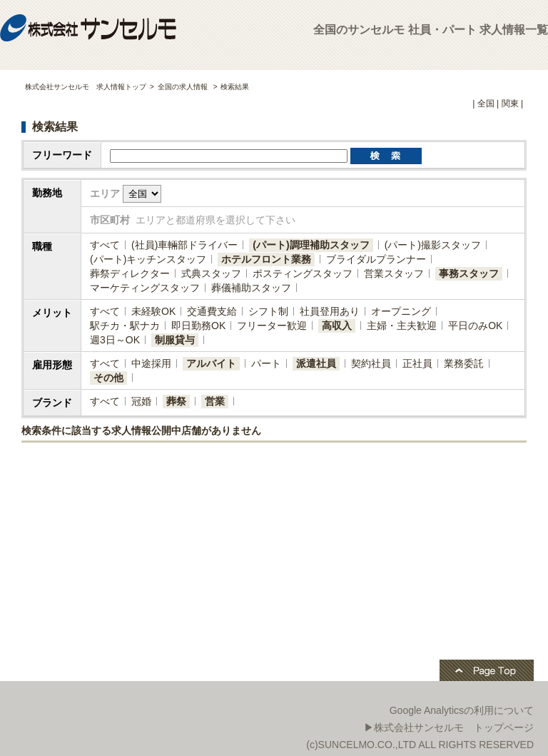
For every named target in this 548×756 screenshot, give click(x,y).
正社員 (417, 363)
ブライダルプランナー (376, 259)
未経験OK (153, 311)
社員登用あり (330, 311)
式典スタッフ (211, 273)
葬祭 (176, 401)
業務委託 (464, 363)
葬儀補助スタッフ (251, 288)
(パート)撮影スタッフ (433, 245)
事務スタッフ (469, 273)
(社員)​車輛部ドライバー (184, 245)
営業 (215, 401)
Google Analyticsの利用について (462, 710)
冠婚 (141, 401)
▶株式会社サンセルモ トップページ (449, 727)
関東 (510, 104)
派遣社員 (316, 363)
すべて (105, 245)
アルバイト (211, 363)
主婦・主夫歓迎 (402, 326)
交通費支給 (212, 311)
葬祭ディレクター (130, 273)
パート (266, 363)
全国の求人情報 (184, 87)
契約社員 (371, 363)
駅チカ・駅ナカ (125, 326)
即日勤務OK (198, 326)
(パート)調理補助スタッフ (311, 245)
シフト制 (268, 311)
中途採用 (151, 363)
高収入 (337, 326)
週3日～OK (115, 340)
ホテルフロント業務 (266, 259)
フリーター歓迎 (272, 326)
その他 (108, 378)
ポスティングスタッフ (303, 273)
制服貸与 (175, 340)
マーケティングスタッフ (145, 288)
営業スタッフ (394, 273)
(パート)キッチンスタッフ (148, 259)
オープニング (401, 311)
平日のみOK (475, 326)
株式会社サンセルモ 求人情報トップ (86, 87)
